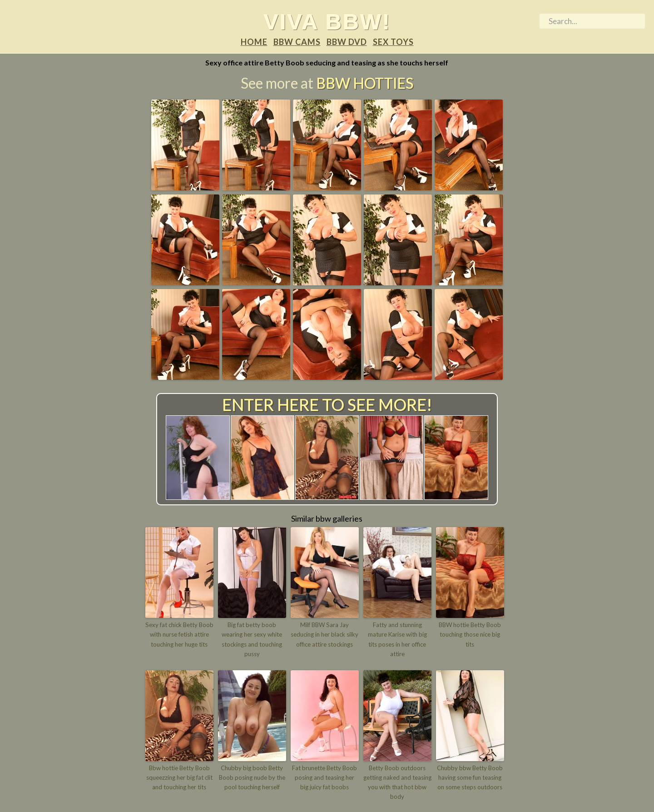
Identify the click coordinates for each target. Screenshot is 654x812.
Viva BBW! (327, 21)
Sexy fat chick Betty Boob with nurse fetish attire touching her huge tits (179, 635)
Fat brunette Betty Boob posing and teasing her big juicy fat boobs (325, 777)
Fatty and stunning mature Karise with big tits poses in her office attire (397, 639)
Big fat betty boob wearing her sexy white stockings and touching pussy (252, 639)
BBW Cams (297, 42)
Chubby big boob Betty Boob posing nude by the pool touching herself (252, 777)
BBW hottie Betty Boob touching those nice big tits (470, 635)
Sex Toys (393, 42)
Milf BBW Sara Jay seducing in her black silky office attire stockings (325, 635)
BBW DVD (347, 42)
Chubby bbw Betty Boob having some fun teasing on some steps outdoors (470, 777)
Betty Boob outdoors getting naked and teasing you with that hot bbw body (397, 782)
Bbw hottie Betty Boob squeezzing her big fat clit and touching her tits (179, 777)
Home (254, 42)
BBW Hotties (365, 83)
